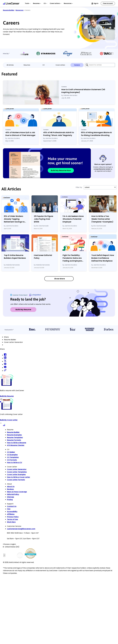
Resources (20, 10)
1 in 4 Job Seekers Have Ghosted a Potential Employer (73, 219)
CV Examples (12, 455)
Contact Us (12, 506)
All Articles (10, 65)
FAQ (9, 509)
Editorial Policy (13, 494)
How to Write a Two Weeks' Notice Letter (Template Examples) (102, 219)
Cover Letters (60, 65)
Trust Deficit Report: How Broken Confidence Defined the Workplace (103, 258)
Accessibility (12, 512)
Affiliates (11, 514)
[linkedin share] (5, 358)
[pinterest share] (5, 364)
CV (44, 65)
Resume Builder (9, 10)
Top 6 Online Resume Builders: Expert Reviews (15, 257)
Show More (60, 279)
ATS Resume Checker (16, 445)
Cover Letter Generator (17, 469)
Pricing (10, 500)
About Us (11, 487)
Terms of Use (12, 519)
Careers (77, 65)
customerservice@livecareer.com (21, 529)
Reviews (10, 489)
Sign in (96, 3)
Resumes (27, 65)
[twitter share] (5, 361)
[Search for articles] (100, 65)
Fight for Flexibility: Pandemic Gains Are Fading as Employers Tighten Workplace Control (72, 258)
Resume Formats (14, 440)
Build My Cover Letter (9, 420)
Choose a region (9, 544)
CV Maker (11, 452)
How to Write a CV (14, 462)
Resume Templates (15, 437)
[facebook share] (5, 355)
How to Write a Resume (17, 443)
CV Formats (12, 460)
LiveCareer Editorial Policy (43, 257)
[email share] (5, 368)
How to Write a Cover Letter (19, 477)
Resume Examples (14, 435)
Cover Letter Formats (16, 480)
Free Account (108, 3)
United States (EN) (12, 547)
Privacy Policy (13, 517)
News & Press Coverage (17, 492)
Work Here (11, 522)
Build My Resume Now (61, 170)
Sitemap (10, 497)
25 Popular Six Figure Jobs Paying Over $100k (43, 219)
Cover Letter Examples (16, 475)
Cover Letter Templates (17, 472)
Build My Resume (23, 309)
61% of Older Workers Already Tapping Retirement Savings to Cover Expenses (14, 219)
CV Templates (13, 457)
